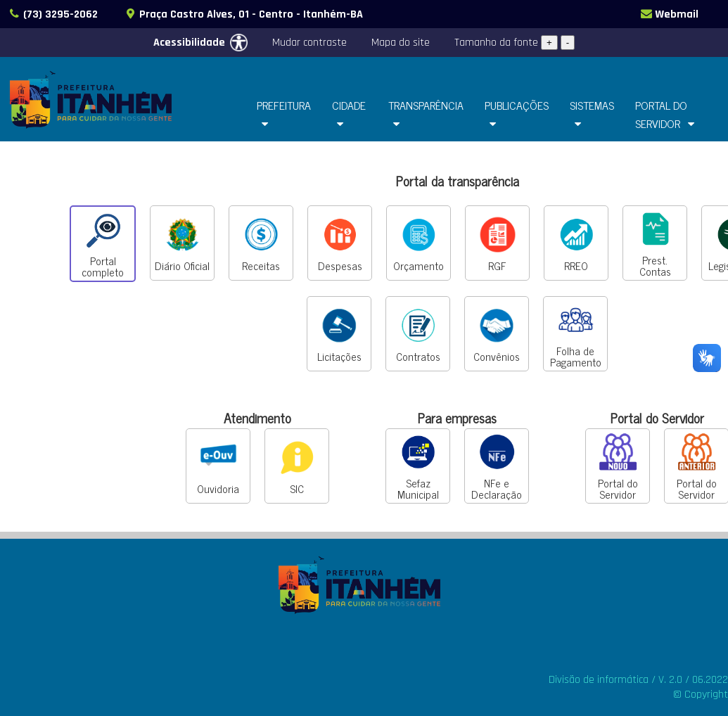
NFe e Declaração (497, 466)
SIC (297, 466)
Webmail (669, 14)
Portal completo (103, 244)
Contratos (418, 334)
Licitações (339, 334)
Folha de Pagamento (576, 334)
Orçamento (419, 243)
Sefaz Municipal (418, 466)
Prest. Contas (655, 243)
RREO (576, 243)
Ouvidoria (218, 466)
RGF (498, 243)
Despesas (340, 243)
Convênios (497, 334)
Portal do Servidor (618, 466)
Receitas (261, 243)
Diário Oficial (182, 243)
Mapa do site (401, 43)
